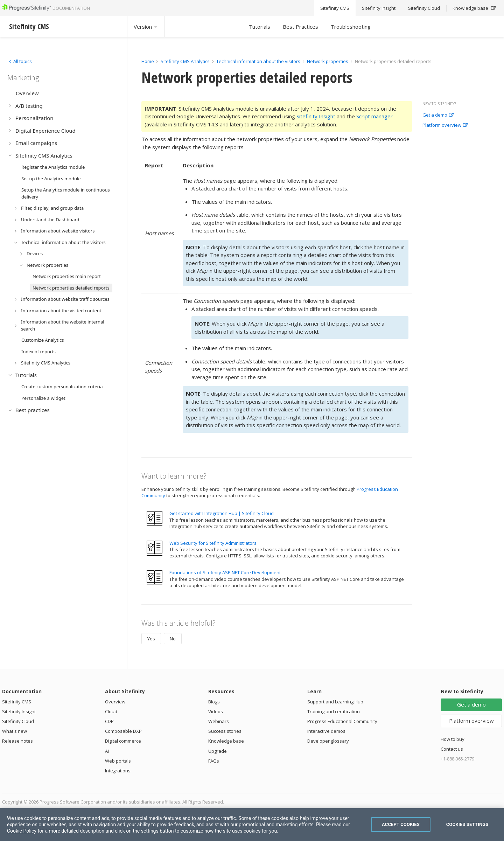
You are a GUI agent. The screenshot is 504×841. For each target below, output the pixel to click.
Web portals (118, 761)
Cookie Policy (22, 831)
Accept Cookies (401, 824)
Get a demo (438, 115)
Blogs (214, 702)
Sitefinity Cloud (18, 721)
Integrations (118, 771)
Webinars (219, 721)
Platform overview (445, 125)
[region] (252, 825)
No (173, 639)
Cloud (111, 711)
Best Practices (300, 27)
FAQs (214, 761)
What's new (15, 731)
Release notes (17, 741)
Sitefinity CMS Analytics (185, 61)
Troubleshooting (351, 27)
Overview (115, 702)
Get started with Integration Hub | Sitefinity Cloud (222, 513)
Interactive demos (326, 731)
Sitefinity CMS (17, 702)
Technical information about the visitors (258, 61)
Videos (216, 711)
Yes (151, 639)
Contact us (452, 749)
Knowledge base (226, 741)
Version (146, 27)
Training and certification (334, 711)
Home (148, 61)
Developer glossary (328, 741)
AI (107, 751)
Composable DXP (123, 731)
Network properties (328, 61)
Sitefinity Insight (316, 116)
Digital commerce (123, 741)
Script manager (374, 116)
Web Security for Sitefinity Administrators (213, 543)
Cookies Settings (467, 824)
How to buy (453, 739)
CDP (109, 721)
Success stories (225, 731)
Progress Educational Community (342, 721)
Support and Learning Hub (335, 702)
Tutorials (260, 27)
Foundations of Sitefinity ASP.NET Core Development (225, 572)
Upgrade (218, 751)
